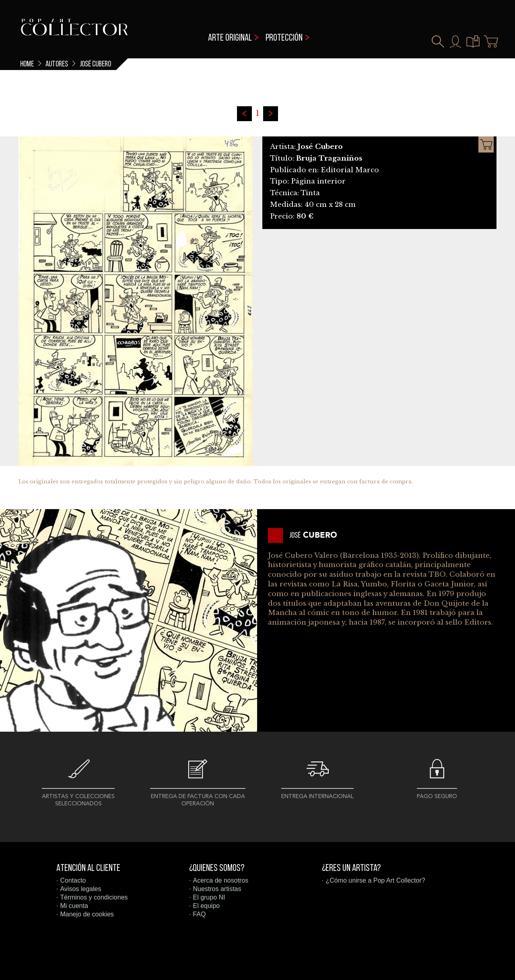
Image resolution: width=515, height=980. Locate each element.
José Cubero (95, 64)
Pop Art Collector (74, 32)
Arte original (230, 38)
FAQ (199, 914)
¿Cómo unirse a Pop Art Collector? (375, 880)
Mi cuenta (74, 906)
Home (27, 64)
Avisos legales (80, 889)
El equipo (206, 906)
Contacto (73, 880)
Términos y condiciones (94, 897)
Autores (57, 64)
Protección (284, 38)
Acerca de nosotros (220, 880)
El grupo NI (209, 897)
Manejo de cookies (87, 914)
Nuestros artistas (217, 889)
